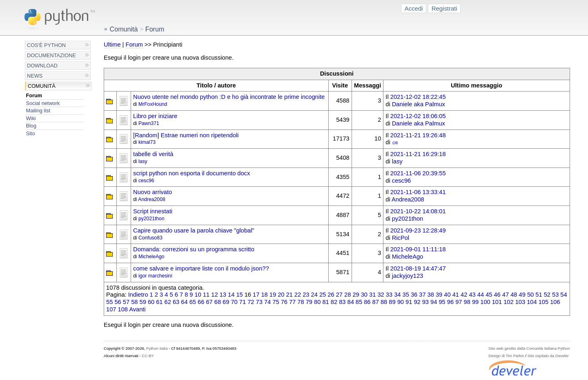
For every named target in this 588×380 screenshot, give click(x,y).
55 (109, 302)
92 (417, 302)
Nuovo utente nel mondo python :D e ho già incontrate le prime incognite (229, 97)
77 (292, 302)
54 (563, 295)
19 (273, 295)
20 (281, 295)
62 (168, 302)
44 (481, 295)
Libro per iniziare (155, 116)
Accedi (414, 8)
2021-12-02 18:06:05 (418, 116)
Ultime (112, 45)
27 (339, 295)
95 (442, 302)
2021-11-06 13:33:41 (418, 192)
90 (401, 302)
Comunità (42, 86)
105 (543, 302)
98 (467, 302)
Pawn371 (149, 123)
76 (284, 302)
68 (218, 302)
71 (243, 302)
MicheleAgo (151, 257)
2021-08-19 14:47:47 (418, 268)
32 (381, 295)
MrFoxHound (153, 104)
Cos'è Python (46, 45)
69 (226, 302)
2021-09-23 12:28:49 (418, 230)
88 (384, 302)
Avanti (137, 309)
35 (406, 295)
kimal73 (147, 142)
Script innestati (153, 211)
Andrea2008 (151, 199)
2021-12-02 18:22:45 (418, 97)
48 (514, 295)
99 (475, 302)
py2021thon (151, 219)
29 (356, 295)
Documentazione (51, 55)
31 (372, 295)
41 (456, 295)
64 (184, 302)
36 (414, 295)
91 (409, 302)
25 (323, 295)
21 (290, 295)
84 (351, 302)
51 (539, 295)
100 (485, 302)
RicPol (401, 238)
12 (214, 295)
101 (497, 302)
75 (276, 302)
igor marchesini (155, 276)
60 (151, 302)
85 (359, 302)
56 (118, 302)
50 (530, 295)
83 (342, 302)
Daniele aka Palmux (419, 104)
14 (231, 295)
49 (522, 295)
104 (532, 302)
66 (201, 302)
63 (176, 302)
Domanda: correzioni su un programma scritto (194, 249)
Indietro (138, 295)
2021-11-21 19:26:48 (418, 135)
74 (267, 302)
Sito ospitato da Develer (548, 356)
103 (520, 302)
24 (314, 295)
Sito (31, 133)
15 (239, 295)
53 (555, 295)
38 (431, 295)
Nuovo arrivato (153, 192)
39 (439, 295)
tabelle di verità (153, 154)
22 (298, 295)
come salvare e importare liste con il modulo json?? (201, 268)
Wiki (31, 118)
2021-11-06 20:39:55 (418, 173)
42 (464, 295)
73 (259, 302)
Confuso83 (150, 238)
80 (317, 302)
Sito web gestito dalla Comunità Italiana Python (529, 348)
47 (506, 295)
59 (143, 302)
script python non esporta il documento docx (192, 173)
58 (134, 302)
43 (472, 295)
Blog (31, 126)
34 (397, 295)
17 (256, 295)
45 (489, 295)
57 (126, 302)
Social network (43, 103)
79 (309, 302)
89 (392, 302)
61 (159, 302)
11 (206, 295)
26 (331, 295)
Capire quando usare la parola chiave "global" (194, 230)
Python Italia (157, 348)
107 (111, 309)
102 (508, 302)
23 (306, 295)
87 (376, 302)
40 (447, 295)
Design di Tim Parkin (506, 356)
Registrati (444, 8)
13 (223, 295)
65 (193, 302)
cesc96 (146, 181)
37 (422, 295)
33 (389, 295)
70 (234, 302)
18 (264, 295)
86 (367, 302)
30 (364, 295)
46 (497, 295)
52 (547, 295)
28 (347, 295)
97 (459, 302)
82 (334, 302)
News (35, 76)
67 (209, 302)
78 (301, 302)
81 (325, 302)
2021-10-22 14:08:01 (418, 211)
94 (434, 302)
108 (123, 309)
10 (198, 295)
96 (450, 302)
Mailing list (38, 111)
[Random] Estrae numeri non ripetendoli (186, 135)
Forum (34, 95)
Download (42, 66)
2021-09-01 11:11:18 (418, 249)
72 (251, 302)
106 (555, 302)
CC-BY (148, 356)
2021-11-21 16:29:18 (418, 154)
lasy (143, 161)
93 (425, 302)
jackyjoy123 (408, 276)
